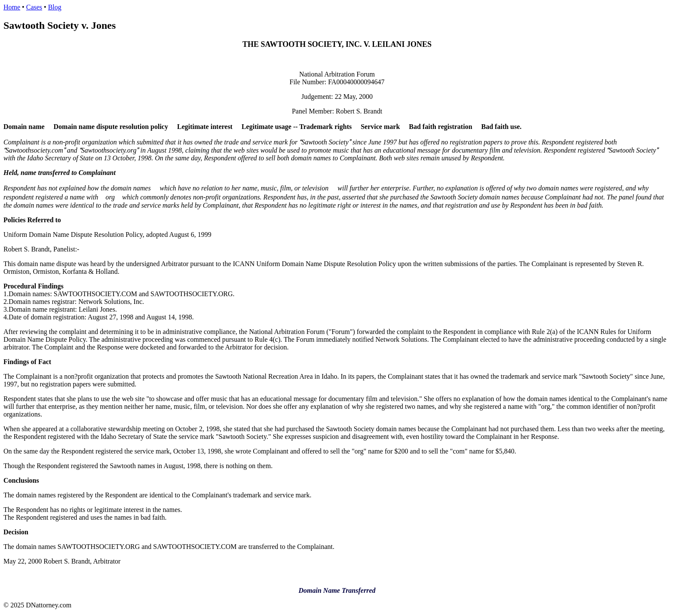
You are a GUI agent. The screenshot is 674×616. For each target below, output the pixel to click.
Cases (34, 7)
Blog (55, 7)
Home (12, 7)
